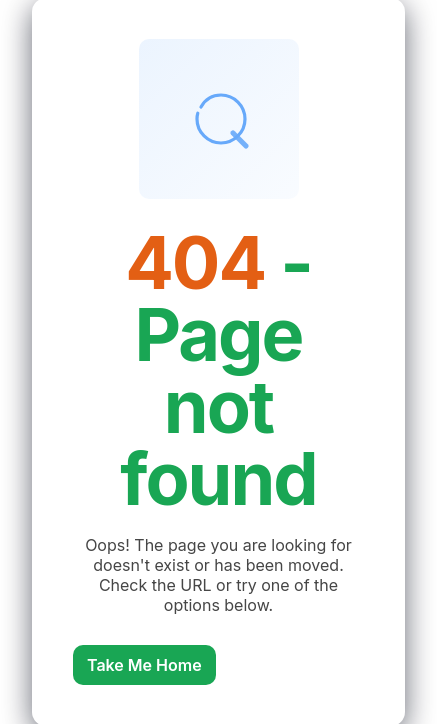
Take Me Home (144, 665)
